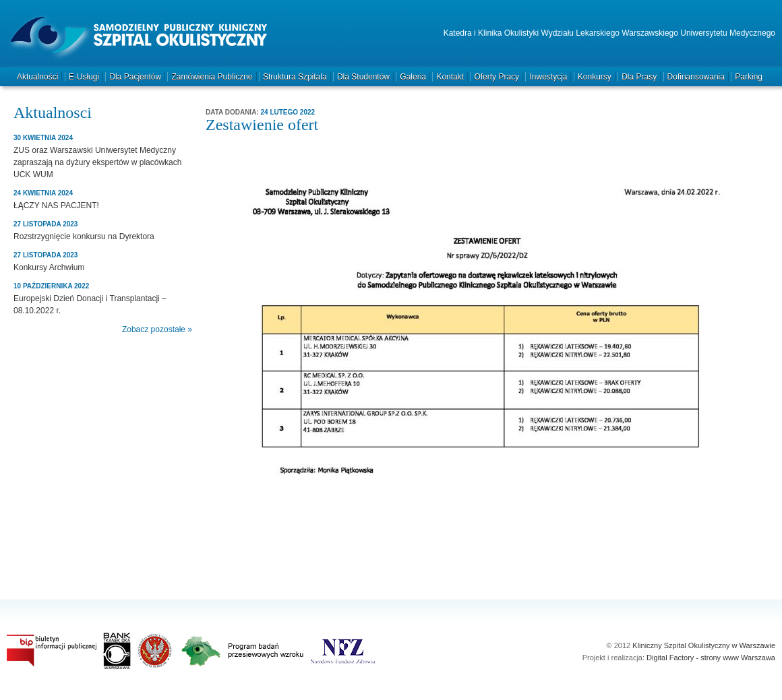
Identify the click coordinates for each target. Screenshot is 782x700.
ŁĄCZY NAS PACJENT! (56, 205)
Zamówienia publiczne (212, 77)
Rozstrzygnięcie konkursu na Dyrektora (84, 236)
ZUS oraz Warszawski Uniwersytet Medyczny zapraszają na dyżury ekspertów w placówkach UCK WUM (97, 162)
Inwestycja (548, 77)
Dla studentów (363, 77)
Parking (749, 77)
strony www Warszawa (738, 658)
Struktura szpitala (295, 77)
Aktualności (37, 77)
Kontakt (450, 77)
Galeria (413, 77)
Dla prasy (639, 77)
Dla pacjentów (135, 77)
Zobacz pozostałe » (157, 329)
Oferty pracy (497, 77)
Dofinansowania (696, 77)
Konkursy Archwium (49, 267)
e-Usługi (84, 77)
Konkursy (595, 77)
